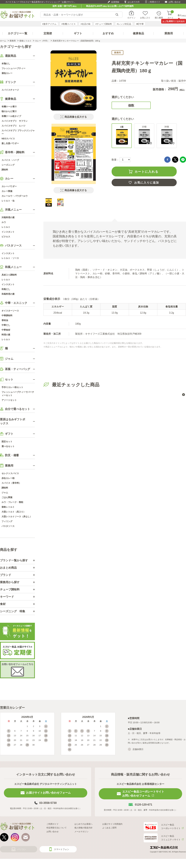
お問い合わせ (175, 2)
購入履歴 (159, 18)
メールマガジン (81, 832)
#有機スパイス (69, 24)
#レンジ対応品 (124, 24)
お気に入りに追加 (147, 183)
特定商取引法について (57, 828)
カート (171, 15)
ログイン (131, 18)
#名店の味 (86, 24)
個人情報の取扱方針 (83, 828)
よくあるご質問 (109, 828)
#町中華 (140, 24)
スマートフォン (62, 849)
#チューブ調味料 (104, 24)
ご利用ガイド (154, 2)
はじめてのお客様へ (83, 824)
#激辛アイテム (49, 24)
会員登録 (115, 2)
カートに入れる (146, 172)
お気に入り (145, 18)
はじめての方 (134, 2)
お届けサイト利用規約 (112, 824)
